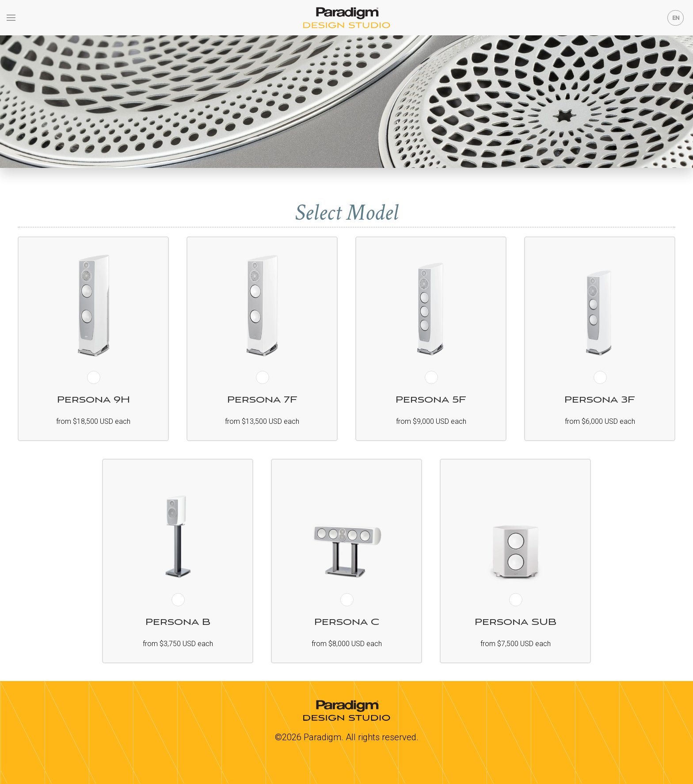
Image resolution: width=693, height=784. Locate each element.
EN (676, 18)
